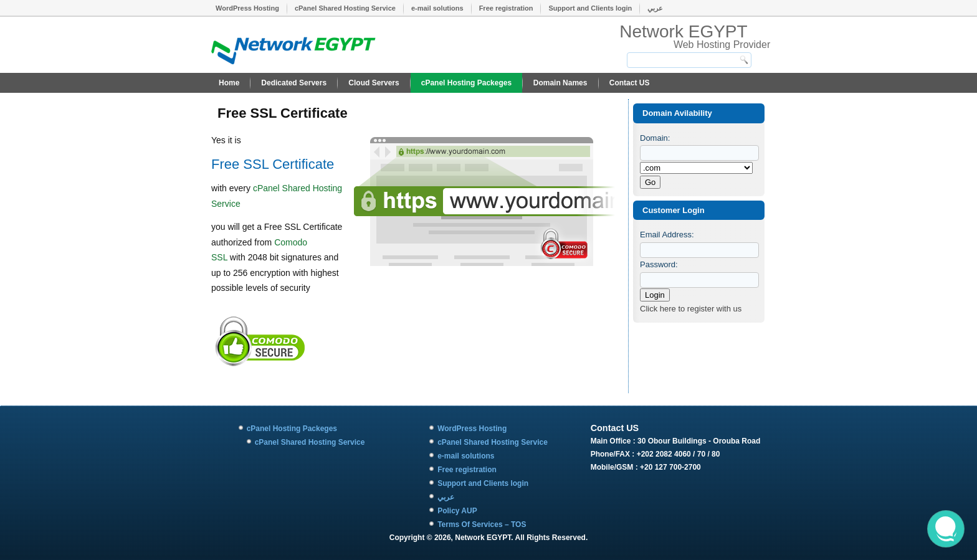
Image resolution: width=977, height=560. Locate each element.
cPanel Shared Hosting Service (345, 8)
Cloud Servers (374, 83)
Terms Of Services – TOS (482, 524)
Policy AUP (457, 511)
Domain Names (560, 83)
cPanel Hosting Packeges (466, 83)
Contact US (630, 83)
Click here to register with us (691, 309)
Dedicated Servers (294, 83)
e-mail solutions (437, 8)
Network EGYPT (683, 31)
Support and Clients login (590, 8)
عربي (655, 8)
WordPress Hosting (247, 8)
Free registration (506, 8)
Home (229, 83)
